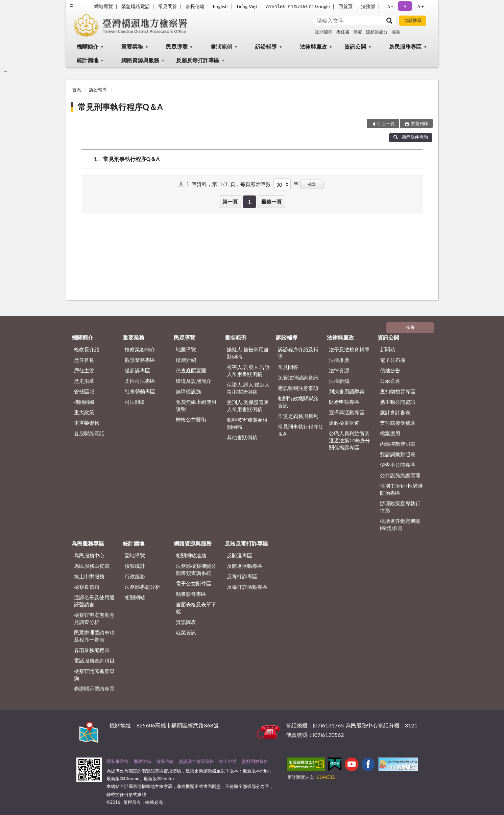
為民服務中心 (89, 555)
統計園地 (88, 60)
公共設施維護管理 (400, 475)
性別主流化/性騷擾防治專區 (401, 489)
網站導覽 (103, 6)
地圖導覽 (186, 349)
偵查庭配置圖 (191, 370)
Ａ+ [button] (420, 6)
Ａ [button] (405, 6)
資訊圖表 (186, 622)
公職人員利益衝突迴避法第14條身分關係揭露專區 (350, 440)
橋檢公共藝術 (191, 419)
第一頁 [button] (230, 202)
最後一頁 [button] (271, 202)
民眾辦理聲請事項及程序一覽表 (94, 636)
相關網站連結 (191, 555)
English (220, 6)
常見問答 (168, 6)
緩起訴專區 (137, 370)
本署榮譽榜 (87, 423)
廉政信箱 (142, 761)
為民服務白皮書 (92, 566)
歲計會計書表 (395, 412)
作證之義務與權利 (298, 416)
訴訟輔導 (266, 46)
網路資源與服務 (140, 60)
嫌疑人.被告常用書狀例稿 (248, 353)
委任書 (343, 32)
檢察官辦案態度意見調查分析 (94, 618)
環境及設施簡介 (194, 381)
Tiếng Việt (247, 6)
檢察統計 (135, 566)
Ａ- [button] (390, 6)
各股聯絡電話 (89, 433)
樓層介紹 (186, 360)
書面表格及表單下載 (196, 608)
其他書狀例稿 (242, 437)
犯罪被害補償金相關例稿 (247, 423)
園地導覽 (135, 555)
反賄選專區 (239, 555)
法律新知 (339, 381)
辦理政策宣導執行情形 (400, 507)
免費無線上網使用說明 (196, 405)
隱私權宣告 (117, 761)
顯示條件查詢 (411, 137)
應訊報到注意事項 (298, 388)
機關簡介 (88, 46)
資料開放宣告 (255, 761)
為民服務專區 (405, 46)
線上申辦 (228, 761)
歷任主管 (84, 370)
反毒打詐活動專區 (247, 587)
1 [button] (250, 202)
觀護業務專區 (140, 360)
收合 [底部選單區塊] (410, 327)
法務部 (368, 6)
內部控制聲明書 (398, 444)
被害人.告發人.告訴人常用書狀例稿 (248, 370)
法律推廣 (339, 360)
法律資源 (339, 370)
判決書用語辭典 (347, 391)
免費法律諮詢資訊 (298, 377)
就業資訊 (186, 632)
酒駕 (358, 32)
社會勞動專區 (140, 391)
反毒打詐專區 (242, 576)
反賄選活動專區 (245, 566)
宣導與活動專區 (347, 412)
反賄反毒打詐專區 (198, 60)
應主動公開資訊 (398, 402)
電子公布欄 (393, 360)
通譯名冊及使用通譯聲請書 (94, 601)
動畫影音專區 (191, 594)
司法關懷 (135, 402)
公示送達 (390, 381)
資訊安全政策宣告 (196, 761)
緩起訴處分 (377, 32)
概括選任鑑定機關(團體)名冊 (400, 524)
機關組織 (84, 402)
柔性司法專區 (140, 381)
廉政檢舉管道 (344, 423)
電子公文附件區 (194, 583)
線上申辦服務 (89, 576)
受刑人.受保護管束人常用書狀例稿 (248, 406)
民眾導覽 (177, 46)
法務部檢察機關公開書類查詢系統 (196, 569)
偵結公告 (390, 370)
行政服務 (135, 576)
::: (72, 5)
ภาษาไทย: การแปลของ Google (298, 6)
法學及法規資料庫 (349, 349)
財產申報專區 (344, 402)
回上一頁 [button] (386, 123)
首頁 (77, 90)
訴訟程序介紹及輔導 (298, 353)
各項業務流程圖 (92, 650)
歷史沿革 (84, 381)
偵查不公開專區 (398, 465)
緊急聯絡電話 (136, 6)
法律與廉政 (313, 46)
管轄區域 (84, 391)
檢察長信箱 (87, 587)
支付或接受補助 (398, 423)
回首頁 (345, 6)
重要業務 (132, 46)
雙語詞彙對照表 (398, 454)
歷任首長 (84, 360)
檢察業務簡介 (140, 349)
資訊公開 (355, 46)
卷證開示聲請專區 (94, 689)
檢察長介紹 (87, 349)
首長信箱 (195, 6)
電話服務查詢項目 (94, 660)
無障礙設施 (188, 391)
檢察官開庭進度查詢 (94, 674)
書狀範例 (221, 46)
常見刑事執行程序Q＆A (120, 107)
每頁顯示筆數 (256, 184)
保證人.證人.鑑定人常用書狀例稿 (248, 388)
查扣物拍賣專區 (398, 391)
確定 (312, 184)
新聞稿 (388, 349)
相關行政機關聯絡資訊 (298, 402)
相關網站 (135, 597)
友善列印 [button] (419, 123)
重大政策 (84, 412)
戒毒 (396, 32)
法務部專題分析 (142, 587)
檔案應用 (390, 433)
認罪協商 (324, 32)
